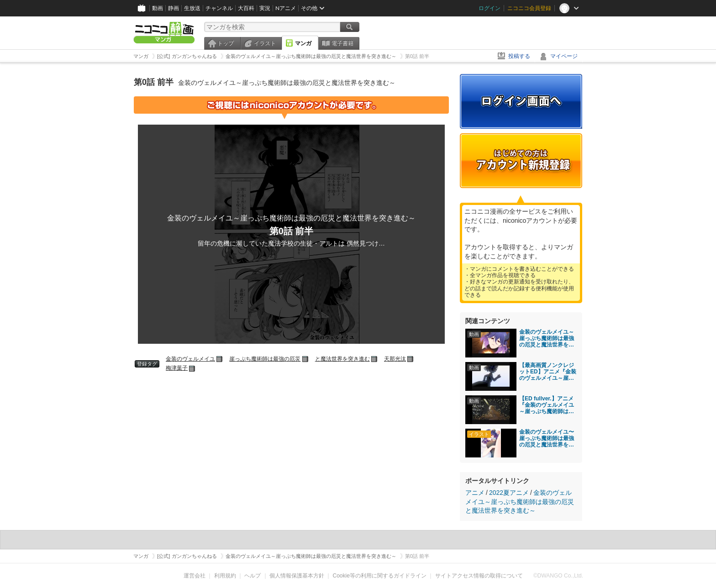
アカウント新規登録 (521, 161)
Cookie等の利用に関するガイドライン (380, 576)
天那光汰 (395, 359)
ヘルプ (253, 576)
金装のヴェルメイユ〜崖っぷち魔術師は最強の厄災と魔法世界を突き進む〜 (547, 438)
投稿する (519, 56)
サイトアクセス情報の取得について (479, 576)
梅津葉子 (177, 368)
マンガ (303, 43)
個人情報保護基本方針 (297, 576)
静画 (174, 8)
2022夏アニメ (509, 493)
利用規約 (225, 576)
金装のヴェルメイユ (190, 359)
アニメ (475, 493)
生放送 (192, 8)
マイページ (564, 56)
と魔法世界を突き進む (342, 359)
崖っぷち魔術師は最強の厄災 (265, 359)
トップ (226, 43)
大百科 (246, 8)
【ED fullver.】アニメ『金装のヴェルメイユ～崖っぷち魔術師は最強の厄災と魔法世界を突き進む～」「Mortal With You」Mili (547, 405)
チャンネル (219, 8)
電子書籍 (342, 43)
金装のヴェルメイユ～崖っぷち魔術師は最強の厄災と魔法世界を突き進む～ (520, 501)
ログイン (490, 8)
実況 (265, 8)
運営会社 (195, 576)
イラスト (265, 43)
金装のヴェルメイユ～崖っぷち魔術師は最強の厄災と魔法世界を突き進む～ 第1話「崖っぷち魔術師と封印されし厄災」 (547, 338)
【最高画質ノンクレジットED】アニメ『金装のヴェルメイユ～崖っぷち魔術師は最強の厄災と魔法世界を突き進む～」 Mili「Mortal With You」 (548, 372)
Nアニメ (286, 8)
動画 (158, 8)
